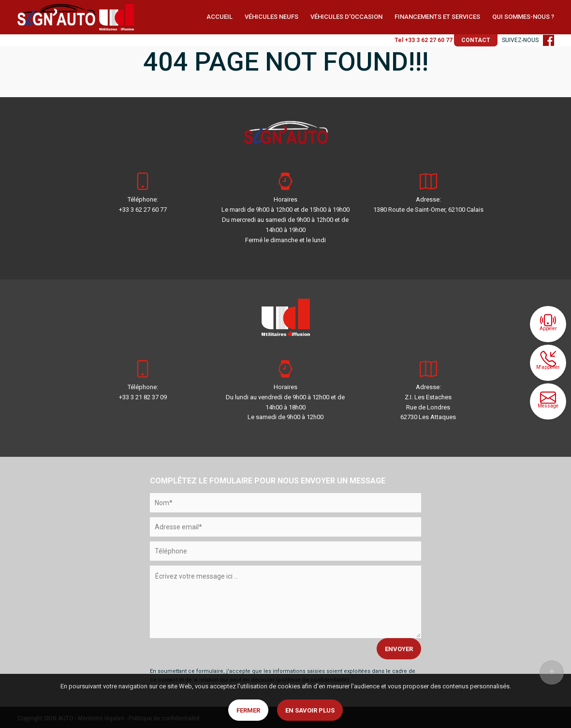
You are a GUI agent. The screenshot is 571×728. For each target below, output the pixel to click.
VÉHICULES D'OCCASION (346, 17)
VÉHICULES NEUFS (271, 17)
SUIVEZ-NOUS (528, 40)
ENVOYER (399, 649)
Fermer (248, 710)
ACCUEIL (220, 17)
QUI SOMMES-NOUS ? (523, 17)
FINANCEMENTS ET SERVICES (437, 17)
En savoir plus (310, 710)
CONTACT (476, 40)
